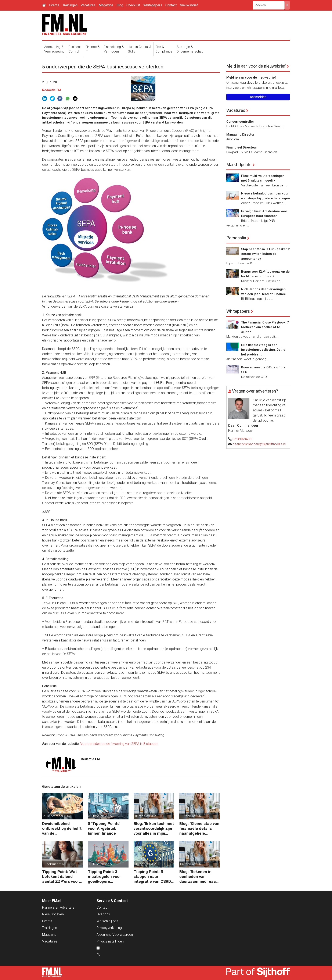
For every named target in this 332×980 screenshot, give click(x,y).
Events (54, 5)
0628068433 (242, 439)
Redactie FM (52, 90)
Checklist (133, 5)
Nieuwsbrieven (53, 914)
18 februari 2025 (100, 816)
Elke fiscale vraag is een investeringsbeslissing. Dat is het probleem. (263, 350)
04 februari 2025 (192, 864)
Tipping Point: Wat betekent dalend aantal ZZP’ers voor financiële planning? (61, 877)
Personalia (236, 238)
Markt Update (239, 165)
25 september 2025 (57, 816)
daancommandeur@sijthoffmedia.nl (259, 444)
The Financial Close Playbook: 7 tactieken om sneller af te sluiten (265, 327)
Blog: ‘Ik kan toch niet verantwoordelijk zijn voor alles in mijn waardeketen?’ (154, 828)
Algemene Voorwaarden (115, 935)
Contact (171, 5)
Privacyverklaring (109, 928)
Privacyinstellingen (110, 941)
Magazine (106, 5)
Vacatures (88, 5)
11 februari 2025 (192, 816)
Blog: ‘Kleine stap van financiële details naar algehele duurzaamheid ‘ (199, 828)
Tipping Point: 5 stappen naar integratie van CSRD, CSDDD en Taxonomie (153, 877)
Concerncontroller (240, 122)
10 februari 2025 (54, 864)
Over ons (103, 914)
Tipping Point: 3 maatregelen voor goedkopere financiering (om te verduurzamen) (106, 877)
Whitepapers (153, 5)
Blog (120, 5)
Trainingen (70, 5)
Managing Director (240, 135)
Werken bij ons (107, 921)
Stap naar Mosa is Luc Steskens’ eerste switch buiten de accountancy (266, 254)
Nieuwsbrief (189, 5)
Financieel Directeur (242, 147)
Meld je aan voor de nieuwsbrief (256, 66)
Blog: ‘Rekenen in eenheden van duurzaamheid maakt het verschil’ (199, 877)
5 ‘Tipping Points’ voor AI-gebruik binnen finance (104, 828)
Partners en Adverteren (59, 907)
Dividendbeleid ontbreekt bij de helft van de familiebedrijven (62, 828)
